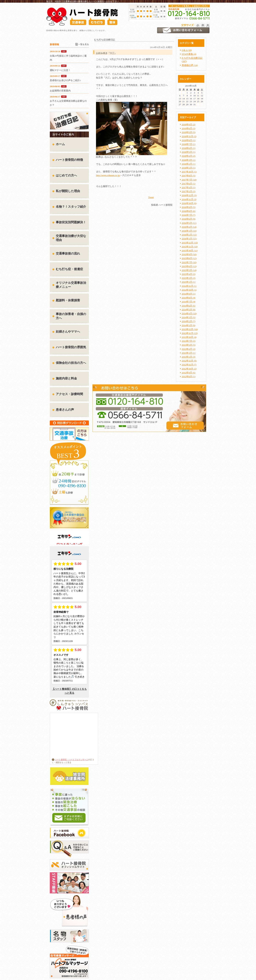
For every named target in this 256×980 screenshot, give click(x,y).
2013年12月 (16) (190, 329)
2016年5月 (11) (189, 223)
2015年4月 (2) (189, 274)
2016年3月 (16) (189, 231)
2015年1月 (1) (189, 282)
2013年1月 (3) (189, 357)
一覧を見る (84, 44)
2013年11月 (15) (190, 333)
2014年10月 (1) (189, 290)
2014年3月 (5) (189, 317)
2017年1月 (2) (189, 191)
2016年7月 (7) (189, 215)
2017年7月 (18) (189, 180)
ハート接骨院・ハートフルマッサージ (70, 760)
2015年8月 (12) (189, 258)
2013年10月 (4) (189, 337)
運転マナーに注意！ (60, 70)
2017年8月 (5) (189, 176)
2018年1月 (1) (189, 168)
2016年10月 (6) (189, 203)
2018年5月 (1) (189, 152)
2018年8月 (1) (189, 140)
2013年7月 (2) (189, 341)
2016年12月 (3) (189, 195)
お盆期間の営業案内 (60, 91)
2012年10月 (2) (189, 369)
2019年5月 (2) (189, 132)
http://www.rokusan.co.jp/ (108, 175)
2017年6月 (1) (189, 184)
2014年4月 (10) (189, 314)
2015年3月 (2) (189, 278)
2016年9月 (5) (189, 207)
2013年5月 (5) (189, 345)
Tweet (151, 197)
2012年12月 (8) (189, 361)
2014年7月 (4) (189, 302)
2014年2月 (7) (189, 321)
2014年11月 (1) (189, 286)
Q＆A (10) (187, 50)
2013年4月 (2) (189, 349)
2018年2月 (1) (189, 164)
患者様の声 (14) (190, 65)
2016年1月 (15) (189, 239)
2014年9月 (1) (189, 294)
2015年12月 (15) (190, 243)
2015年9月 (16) (189, 254)
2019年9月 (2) (189, 124)
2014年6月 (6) (189, 306)
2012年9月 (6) (189, 373)
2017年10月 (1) (189, 172)
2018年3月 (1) (189, 160)
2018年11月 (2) (189, 136)
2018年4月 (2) (189, 156)
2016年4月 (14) (189, 227)
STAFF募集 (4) (189, 54)
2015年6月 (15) (189, 266)
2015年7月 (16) (189, 262)
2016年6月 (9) (189, 219)
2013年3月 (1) (189, 353)
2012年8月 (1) (189, 377)
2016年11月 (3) (189, 199)
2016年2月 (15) (189, 235)
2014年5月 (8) (189, 310)
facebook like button (164, 197)
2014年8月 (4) (189, 298)
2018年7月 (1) (189, 144)
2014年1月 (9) (189, 325)
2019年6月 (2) (189, 128)
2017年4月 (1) (189, 187)
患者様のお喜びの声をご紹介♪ (65, 80)
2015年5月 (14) (189, 270)
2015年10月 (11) (190, 251)
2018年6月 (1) (189, 148)
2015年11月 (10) (190, 247)
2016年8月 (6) (189, 211)
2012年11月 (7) (189, 365)
